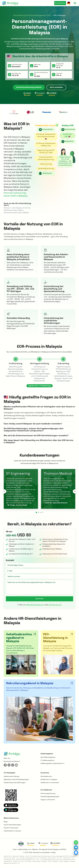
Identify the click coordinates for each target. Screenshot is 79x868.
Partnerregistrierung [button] (48, 794)
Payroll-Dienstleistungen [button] (12, 825)
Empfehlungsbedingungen (50, 797)
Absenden (40, 599)
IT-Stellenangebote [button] (47, 760)
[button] (36, 512)
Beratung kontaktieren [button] (12, 761)
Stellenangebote (47, 754)
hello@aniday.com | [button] (25, 849)
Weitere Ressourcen (11, 818)
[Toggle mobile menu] (75, 3)
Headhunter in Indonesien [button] (50, 783)
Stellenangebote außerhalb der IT (53, 764)
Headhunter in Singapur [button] (49, 780)
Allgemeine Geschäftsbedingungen (16, 780)
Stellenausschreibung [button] (11, 776)
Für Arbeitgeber (10, 773)
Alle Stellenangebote (48, 757)
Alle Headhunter (46, 776)
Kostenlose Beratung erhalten (29, 87)
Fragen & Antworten (48, 800)
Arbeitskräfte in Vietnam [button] (12, 831)
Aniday (53, 853)
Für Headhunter (46, 790)
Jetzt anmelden (56, 87)
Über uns (7, 758)
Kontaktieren (60, 3)
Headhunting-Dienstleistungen (15, 783)
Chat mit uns (55, 605)
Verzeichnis (45, 773)
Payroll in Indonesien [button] (11, 828)
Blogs (6, 822)
